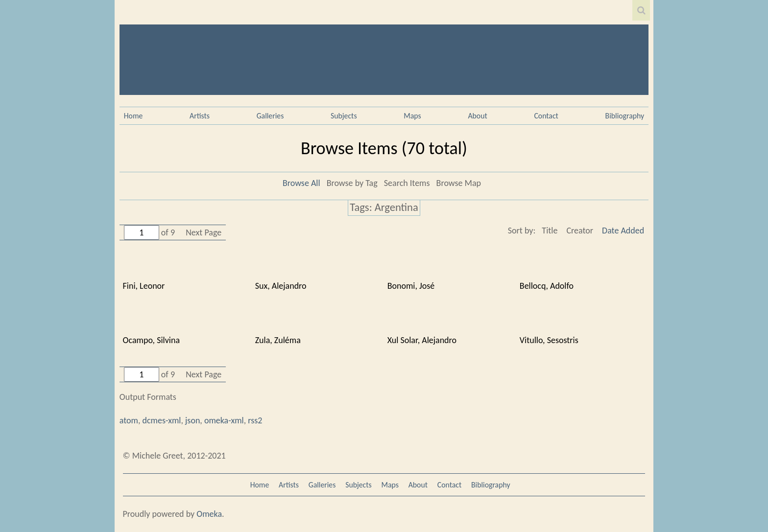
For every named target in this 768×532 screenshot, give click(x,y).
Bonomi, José (411, 286)
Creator (580, 231)
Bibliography (625, 116)
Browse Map (459, 183)
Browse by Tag (352, 183)
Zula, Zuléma (278, 340)
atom (129, 420)
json (192, 420)
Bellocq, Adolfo (547, 286)
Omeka (209, 514)
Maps (412, 116)
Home (133, 116)
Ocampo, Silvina (151, 340)
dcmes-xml (162, 420)
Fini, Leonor (144, 286)
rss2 (255, 420)
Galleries (270, 116)
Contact (546, 116)
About (477, 116)
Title (550, 231)
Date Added (623, 231)
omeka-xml (224, 420)
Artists (200, 116)
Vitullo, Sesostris (549, 340)
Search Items (407, 183)
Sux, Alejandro (281, 286)
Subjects (344, 116)
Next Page (204, 232)
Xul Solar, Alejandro (422, 340)
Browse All (301, 183)
